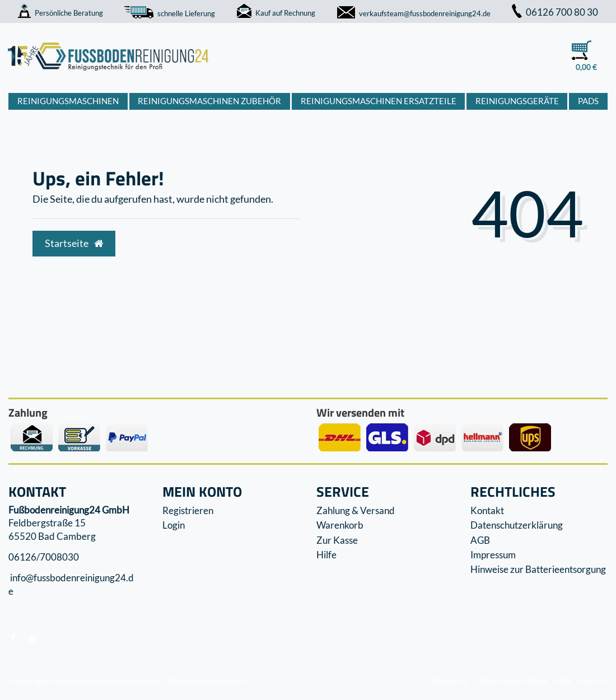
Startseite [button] (74, 243)
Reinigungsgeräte (517, 101)
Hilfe (326, 555)
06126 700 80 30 (555, 12)
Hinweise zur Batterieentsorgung (538, 569)
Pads (588, 101)
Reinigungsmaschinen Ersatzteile (379, 101)
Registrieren (188, 510)
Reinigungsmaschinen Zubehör (209, 101)
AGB (480, 540)
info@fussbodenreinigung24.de (71, 585)
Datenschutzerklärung (517, 525)
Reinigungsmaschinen (68, 101)
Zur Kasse (337, 540)
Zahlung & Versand (356, 510)
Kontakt (487, 510)
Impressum (493, 555)
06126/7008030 (44, 557)
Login (174, 525)
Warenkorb (340, 525)
